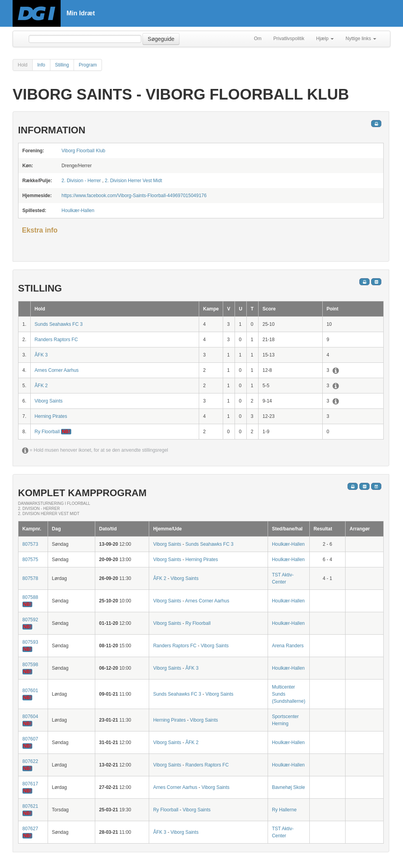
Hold (23, 65)
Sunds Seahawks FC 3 (59, 324)
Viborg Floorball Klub (83, 151)
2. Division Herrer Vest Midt (133, 181)
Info (41, 65)
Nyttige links (361, 39)
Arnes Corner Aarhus (57, 370)
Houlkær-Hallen (78, 211)
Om (258, 39)
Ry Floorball (48, 432)
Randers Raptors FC (56, 340)
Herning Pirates (51, 416)
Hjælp (325, 39)
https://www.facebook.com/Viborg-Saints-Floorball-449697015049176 (134, 196)
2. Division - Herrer (81, 181)
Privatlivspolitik (289, 39)
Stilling (62, 65)
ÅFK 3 (41, 355)
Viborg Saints (49, 401)
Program (88, 65)
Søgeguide (161, 39)
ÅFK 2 (41, 386)
